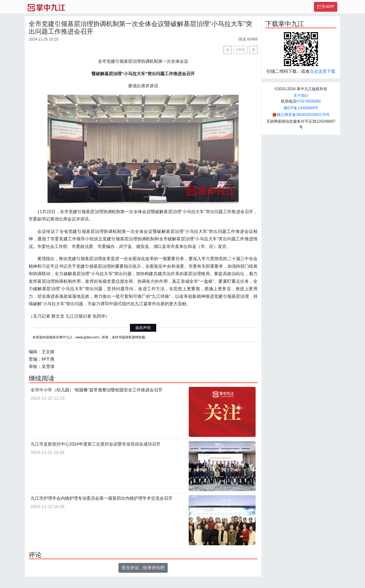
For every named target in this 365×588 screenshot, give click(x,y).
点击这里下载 (322, 71)
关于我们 (301, 96)
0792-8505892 (309, 101)
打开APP (326, 7)
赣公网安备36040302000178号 (301, 115)
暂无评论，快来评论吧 (143, 568)
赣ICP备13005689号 (301, 108)
